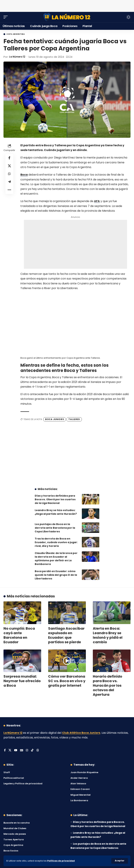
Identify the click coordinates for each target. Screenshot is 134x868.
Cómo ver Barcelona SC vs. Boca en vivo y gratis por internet (67, 681)
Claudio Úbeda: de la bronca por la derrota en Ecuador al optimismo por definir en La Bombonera (56, 558)
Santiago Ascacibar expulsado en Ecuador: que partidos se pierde (66, 635)
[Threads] (38, 750)
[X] (10, 750)
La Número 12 (18, 57)
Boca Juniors (55, 419)
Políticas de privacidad (61, 861)
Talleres (74, 419)
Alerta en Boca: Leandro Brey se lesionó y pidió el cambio (108, 635)
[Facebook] (5, 750)
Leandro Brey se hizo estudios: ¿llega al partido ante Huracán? (56, 512)
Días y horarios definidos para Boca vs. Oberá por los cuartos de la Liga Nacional (55, 499)
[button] (120, 861)
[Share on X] (9, 167)
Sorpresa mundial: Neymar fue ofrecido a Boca (22, 681)
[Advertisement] (67, 5)
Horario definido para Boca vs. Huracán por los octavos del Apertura (107, 685)
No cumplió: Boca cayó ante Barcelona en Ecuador (19, 635)
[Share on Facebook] (9, 158)
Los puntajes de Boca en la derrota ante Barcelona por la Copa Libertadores (55, 528)
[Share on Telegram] (9, 183)
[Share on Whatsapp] (9, 175)
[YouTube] (16, 750)
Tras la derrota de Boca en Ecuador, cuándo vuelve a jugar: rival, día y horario (56, 542)
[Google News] (22, 750)
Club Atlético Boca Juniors (82, 733)
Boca (24, 175)
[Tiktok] (32, 750)
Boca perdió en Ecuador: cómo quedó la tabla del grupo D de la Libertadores (56, 575)
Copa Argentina (16, 34)
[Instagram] (27, 750)
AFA (97, 201)
